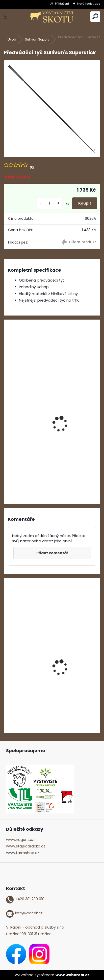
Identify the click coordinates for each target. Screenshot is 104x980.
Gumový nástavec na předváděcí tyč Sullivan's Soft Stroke (49, 439)
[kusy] (49, 203)
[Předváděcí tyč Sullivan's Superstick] (52, 108)
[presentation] (10, 417)
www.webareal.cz (72, 975)
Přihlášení (62, 4)
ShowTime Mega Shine (30, 689)
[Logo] (52, 17)
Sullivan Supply (37, 39)
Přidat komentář (52, 553)
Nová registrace (89, 4)
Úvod (12, 39)
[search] (95, 17)
